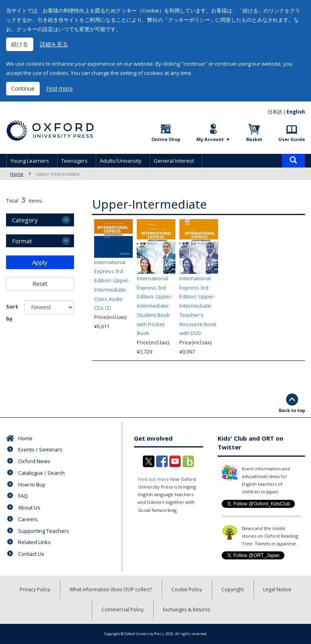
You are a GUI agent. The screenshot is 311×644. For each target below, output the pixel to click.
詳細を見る (54, 44)
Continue (23, 88)
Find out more (153, 479)
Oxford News (34, 461)
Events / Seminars (40, 449)
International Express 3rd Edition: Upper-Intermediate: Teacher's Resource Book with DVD (198, 306)
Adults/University (121, 161)
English (296, 112)
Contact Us (31, 554)
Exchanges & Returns (186, 610)
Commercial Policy (123, 610)
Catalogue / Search (41, 473)
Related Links (34, 542)
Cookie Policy (187, 589)
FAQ (23, 496)
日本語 (275, 112)
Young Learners (30, 161)
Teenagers (74, 161)
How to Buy (32, 485)
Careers (28, 519)
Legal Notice (277, 589)
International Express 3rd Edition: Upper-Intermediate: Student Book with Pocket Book (155, 306)
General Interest (174, 161)
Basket (254, 139)
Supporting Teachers (44, 531)
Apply (40, 262)
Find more (60, 88)
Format (22, 241)
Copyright (233, 589)
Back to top (292, 410)
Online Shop (166, 139)
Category (25, 220)
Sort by (12, 313)
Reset (40, 284)
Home (17, 174)
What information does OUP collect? (111, 589)
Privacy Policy (35, 589)
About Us (29, 507)
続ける (20, 44)
